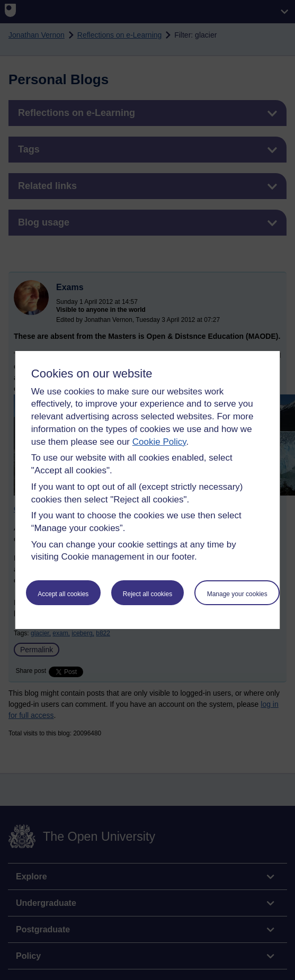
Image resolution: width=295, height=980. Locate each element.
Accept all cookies (63, 594)
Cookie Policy (159, 442)
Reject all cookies (147, 594)
